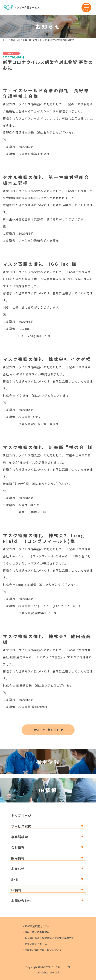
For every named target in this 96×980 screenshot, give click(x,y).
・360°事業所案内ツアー (36, 926)
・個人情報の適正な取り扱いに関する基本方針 (48, 938)
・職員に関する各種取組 (36, 932)
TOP (6, 40)
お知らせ (15, 40)
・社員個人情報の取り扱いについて (42, 950)
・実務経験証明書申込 (34, 944)
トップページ (21, 815)
